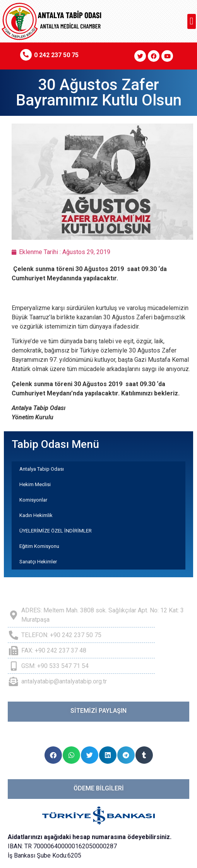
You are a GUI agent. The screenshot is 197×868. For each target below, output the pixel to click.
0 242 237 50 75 (56, 55)
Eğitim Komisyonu (39, 546)
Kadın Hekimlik (36, 515)
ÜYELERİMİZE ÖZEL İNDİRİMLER (56, 531)
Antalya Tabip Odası (42, 469)
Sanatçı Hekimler (38, 562)
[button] (192, 21)
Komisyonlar (33, 500)
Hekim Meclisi (35, 484)
